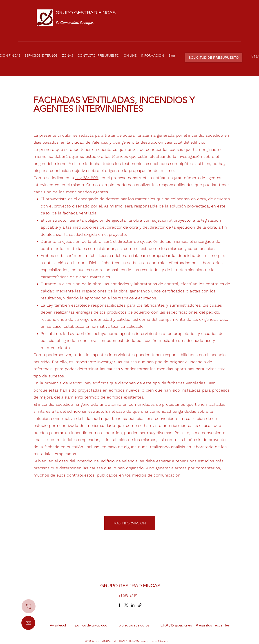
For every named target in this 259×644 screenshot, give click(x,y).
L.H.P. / (163, 625)
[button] (41, 56)
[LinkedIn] (133, 605)
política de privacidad (93, 625)
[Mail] (28, 623)
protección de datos (134, 625)
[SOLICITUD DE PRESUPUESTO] (214, 57)
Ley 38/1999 (87, 178)
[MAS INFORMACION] (130, 523)
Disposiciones (182, 625)
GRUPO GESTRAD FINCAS (86, 13)
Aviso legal (59, 625)
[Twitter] (126, 605)
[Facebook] (119, 605)
